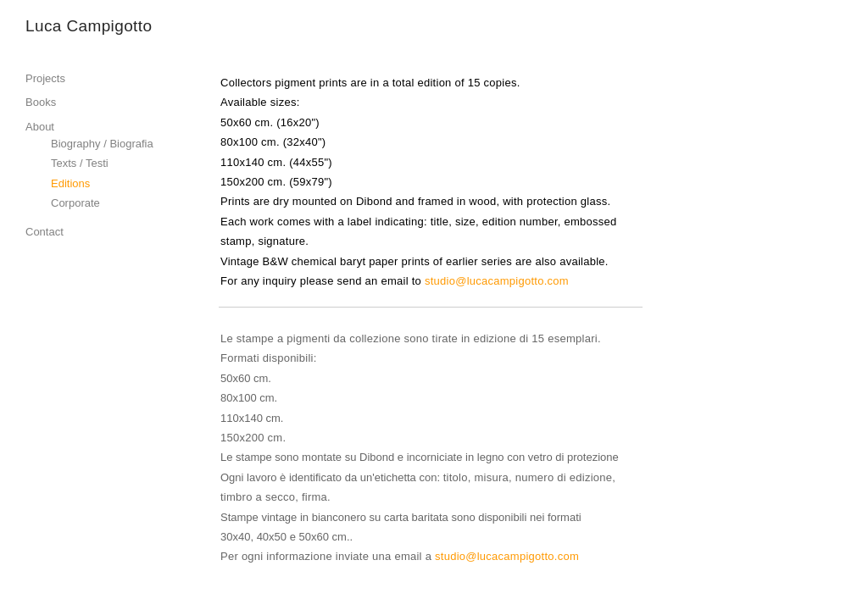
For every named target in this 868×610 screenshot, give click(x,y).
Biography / (80, 144)
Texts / (67, 163)
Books (41, 102)
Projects (45, 78)
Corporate (75, 203)
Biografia (131, 144)
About (40, 127)
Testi (97, 163)
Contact (45, 232)
